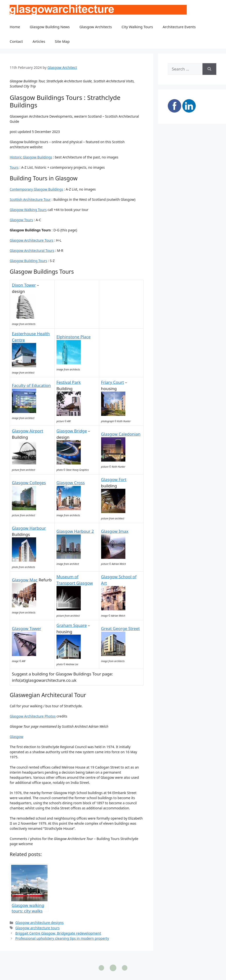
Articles (39, 41)
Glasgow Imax (115, 531)
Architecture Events (179, 27)
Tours (14, 167)
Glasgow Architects (96, 27)
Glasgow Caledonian (121, 434)
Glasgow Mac (25, 580)
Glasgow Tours (21, 220)
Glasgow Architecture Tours (32, 240)
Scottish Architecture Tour (30, 199)
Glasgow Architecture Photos (33, 716)
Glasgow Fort (114, 479)
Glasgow (16, 737)
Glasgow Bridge (72, 431)
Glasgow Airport (28, 431)
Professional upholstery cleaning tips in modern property (62, 938)
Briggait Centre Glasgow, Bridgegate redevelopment (58, 933)
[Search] (209, 69)
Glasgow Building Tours (28, 261)
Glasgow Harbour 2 (75, 531)
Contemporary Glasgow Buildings (36, 189)
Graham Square (72, 625)
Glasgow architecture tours (37, 928)
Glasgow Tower (27, 628)
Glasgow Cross (71, 483)
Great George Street (121, 628)
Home (15, 27)
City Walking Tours (137, 27)
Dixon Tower (24, 285)
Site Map (62, 41)
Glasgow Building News (50, 27)
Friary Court (113, 382)
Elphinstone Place (74, 337)
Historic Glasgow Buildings (31, 157)
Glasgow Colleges (29, 483)
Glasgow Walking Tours (28, 210)
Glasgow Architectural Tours (32, 250)
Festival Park (69, 382)
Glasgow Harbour (29, 528)
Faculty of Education (31, 385)
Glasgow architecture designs (39, 923)
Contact (16, 41)
